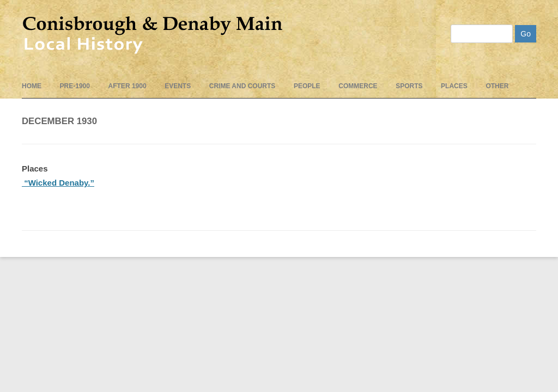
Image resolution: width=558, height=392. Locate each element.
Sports (409, 86)
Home (32, 86)
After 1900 (128, 86)
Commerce (358, 86)
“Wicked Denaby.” (58, 183)
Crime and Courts (242, 86)
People (307, 86)
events (178, 86)
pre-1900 (75, 86)
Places (454, 86)
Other (497, 86)
